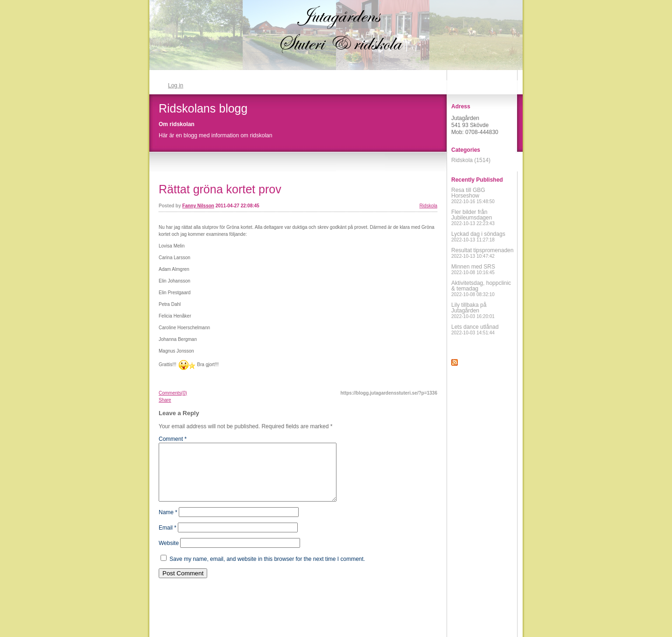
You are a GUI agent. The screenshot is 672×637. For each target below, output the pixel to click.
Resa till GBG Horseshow (473, 195)
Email (168, 539)
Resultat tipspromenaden (482, 253)
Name (168, 524)
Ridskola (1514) (471, 160)
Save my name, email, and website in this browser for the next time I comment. (267, 570)
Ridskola (428, 206)
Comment (173, 439)
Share (165, 400)
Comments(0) (173, 393)
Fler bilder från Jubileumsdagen (473, 217)
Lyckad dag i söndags (478, 237)
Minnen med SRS (473, 269)
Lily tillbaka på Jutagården (473, 310)
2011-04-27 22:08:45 (238, 206)
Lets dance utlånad (475, 329)
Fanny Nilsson (198, 206)
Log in (176, 85)
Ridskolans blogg (203, 108)
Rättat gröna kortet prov (220, 189)
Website (169, 554)
